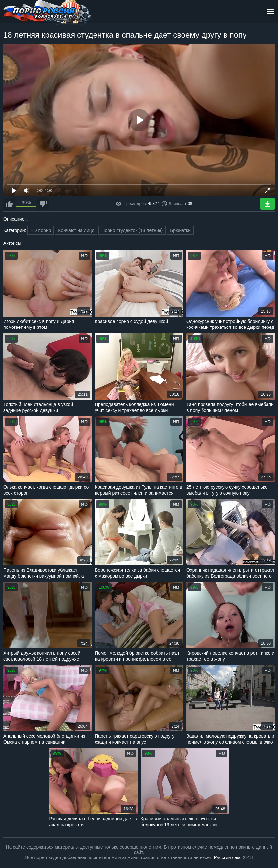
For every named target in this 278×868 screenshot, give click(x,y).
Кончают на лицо (76, 230)
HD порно (41, 230)
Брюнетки (180, 230)
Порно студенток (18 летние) (132, 230)
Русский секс (228, 857)
